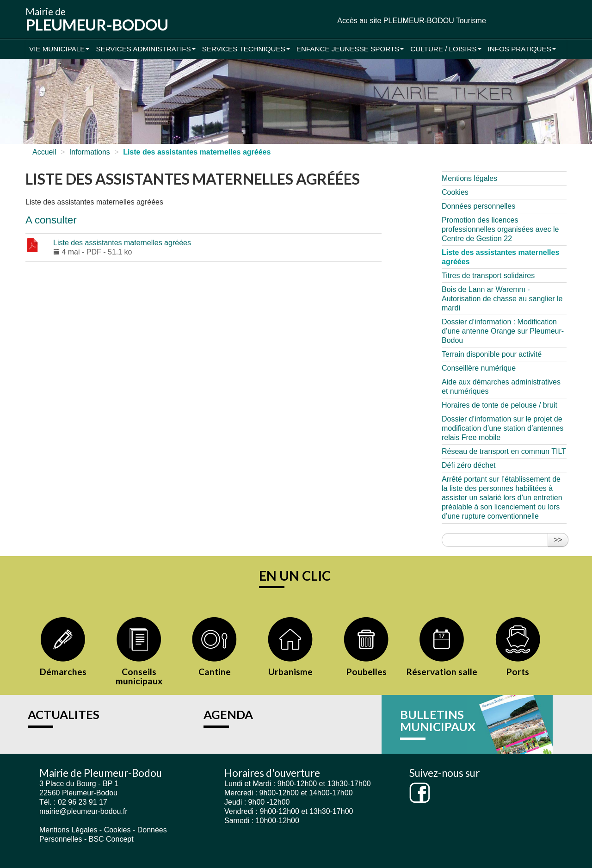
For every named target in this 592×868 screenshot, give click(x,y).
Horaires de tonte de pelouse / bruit (499, 405)
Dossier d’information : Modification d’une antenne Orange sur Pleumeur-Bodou (503, 331)
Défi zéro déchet (469, 465)
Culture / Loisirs (446, 49)
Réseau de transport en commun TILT (504, 451)
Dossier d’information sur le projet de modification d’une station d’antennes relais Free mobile (503, 428)
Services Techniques (246, 49)
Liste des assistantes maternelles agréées (122, 243)
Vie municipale (59, 49)
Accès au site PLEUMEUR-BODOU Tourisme (412, 21)
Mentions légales (469, 178)
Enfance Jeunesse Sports (350, 49)
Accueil (44, 152)
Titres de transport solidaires (488, 276)
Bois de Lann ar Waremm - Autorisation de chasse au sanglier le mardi (502, 299)
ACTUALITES (64, 714)
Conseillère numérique (479, 368)
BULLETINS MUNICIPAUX (438, 720)
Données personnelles (478, 206)
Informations (90, 152)
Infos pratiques (522, 49)
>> (558, 540)
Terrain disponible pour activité (492, 354)
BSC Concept (111, 839)
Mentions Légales (68, 830)
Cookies (455, 192)
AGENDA (228, 714)
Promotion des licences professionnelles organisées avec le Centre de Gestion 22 (500, 229)
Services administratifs (145, 49)
